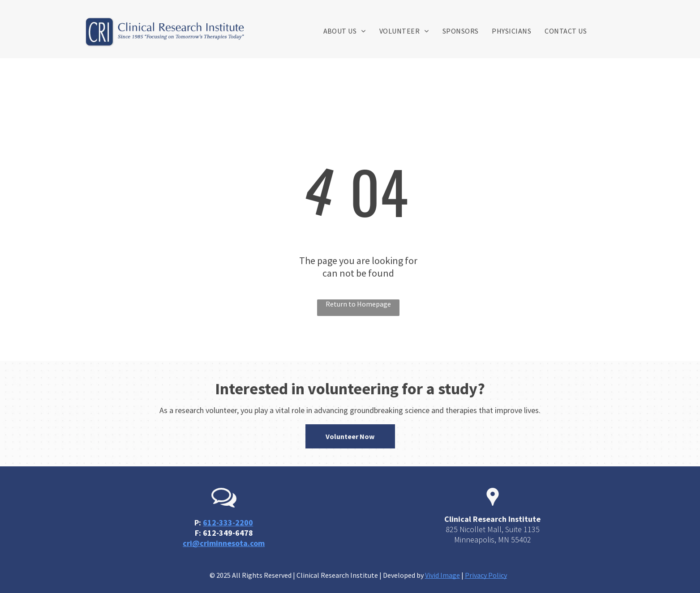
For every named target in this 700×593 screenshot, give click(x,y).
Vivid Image (442, 575)
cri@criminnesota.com (224, 543)
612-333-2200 (228, 523)
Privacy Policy (486, 575)
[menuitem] (345, 31)
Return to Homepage (358, 304)
